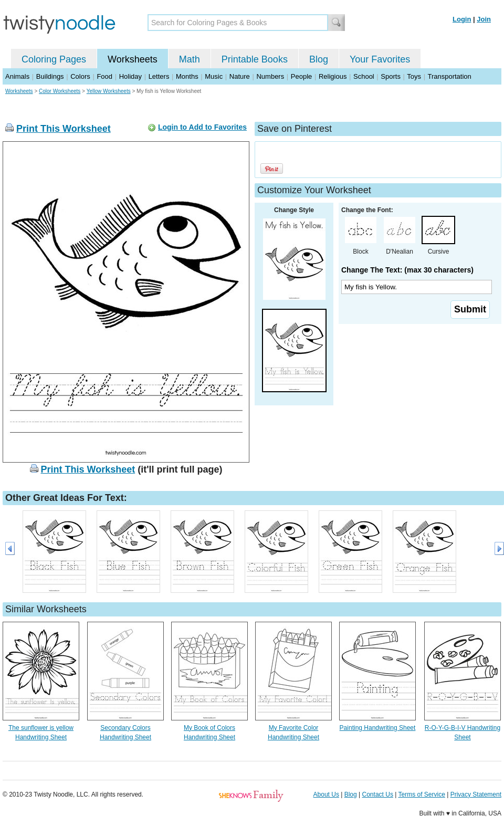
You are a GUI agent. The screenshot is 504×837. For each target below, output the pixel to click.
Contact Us (378, 794)
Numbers (270, 76)
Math (190, 59)
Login (462, 19)
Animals (17, 76)
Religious (333, 76)
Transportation (449, 76)
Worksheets (133, 59)
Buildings (50, 76)
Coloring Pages (54, 59)
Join (484, 19)
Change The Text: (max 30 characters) (407, 270)
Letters (159, 76)
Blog (319, 59)
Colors (80, 76)
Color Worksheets (60, 91)
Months (187, 76)
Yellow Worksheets (109, 91)
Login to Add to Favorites (202, 127)
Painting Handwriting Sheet (378, 728)
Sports (391, 76)
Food (104, 76)
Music (214, 76)
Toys (414, 76)
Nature (240, 76)
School (364, 76)
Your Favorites (380, 59)
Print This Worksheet (64, 129)
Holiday (130, 76)
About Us (326, 794)
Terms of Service (421, 794)
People (301, 76)
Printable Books (255, 59)
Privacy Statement (476, 794)
